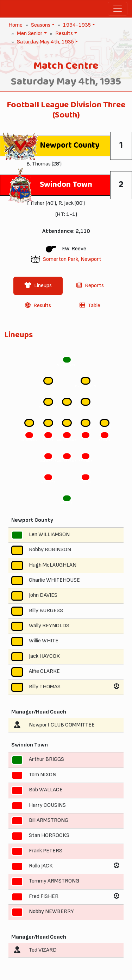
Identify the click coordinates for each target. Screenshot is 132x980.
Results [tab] (38, 306)
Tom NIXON (43, 775)
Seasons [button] (40, 25)
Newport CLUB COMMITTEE (62, 725)
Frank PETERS (46, 851)
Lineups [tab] (38, 286)
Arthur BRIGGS (46, 760)
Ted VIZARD (43, 950)
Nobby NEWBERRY (51, 911)
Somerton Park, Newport (72, 259)
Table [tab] (90, 306)
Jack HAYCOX (44, 656)
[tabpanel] (66, 647)
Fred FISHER (44, 896)
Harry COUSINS (47, 805)
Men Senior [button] (29, 33)
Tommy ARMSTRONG (54, 881)
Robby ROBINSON (50, 550)
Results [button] (63, 33)
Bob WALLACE (46, 790)
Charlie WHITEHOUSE (54, 580)
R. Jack (66, 203)
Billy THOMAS (45, 687)
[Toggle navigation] (118, 9)
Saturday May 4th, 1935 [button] (45, 42)
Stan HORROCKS (49, 835)
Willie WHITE (44, 641)
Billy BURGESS (46, 611)
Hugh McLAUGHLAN (53, 565)
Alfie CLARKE (44, 671)
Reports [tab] (90, 286)
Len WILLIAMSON (49, 535)
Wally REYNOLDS (49, 626)
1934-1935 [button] (76, 25)
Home (15, 25)
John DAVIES (43, 595)
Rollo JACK (41, 866)
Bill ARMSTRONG (49, 820)
